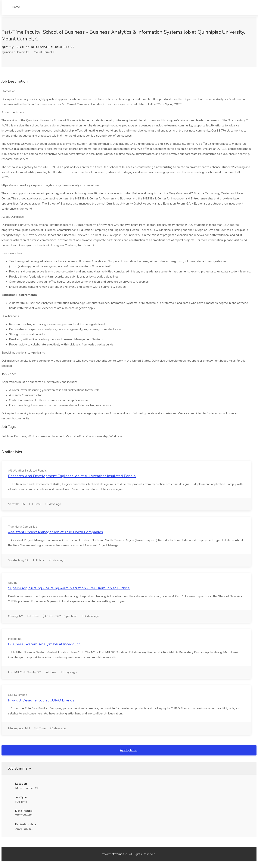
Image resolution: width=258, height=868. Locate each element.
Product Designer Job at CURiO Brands (41, 700)
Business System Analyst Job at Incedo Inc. (45, 644)
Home (16, 7)
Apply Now (129, 750)
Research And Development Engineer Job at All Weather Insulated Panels (72, 476)
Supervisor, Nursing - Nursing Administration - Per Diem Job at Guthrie (69, 588)
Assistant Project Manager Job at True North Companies (56, 532)
